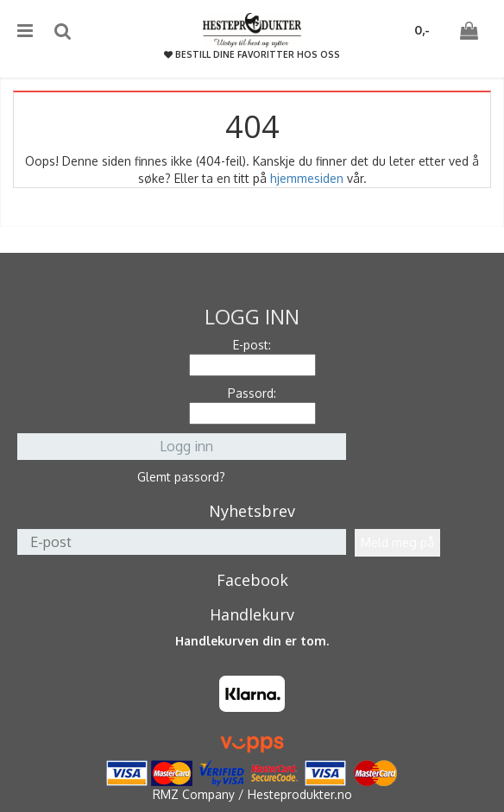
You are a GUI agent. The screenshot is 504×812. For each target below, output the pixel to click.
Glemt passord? (181, 477)
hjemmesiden (307, 178)
